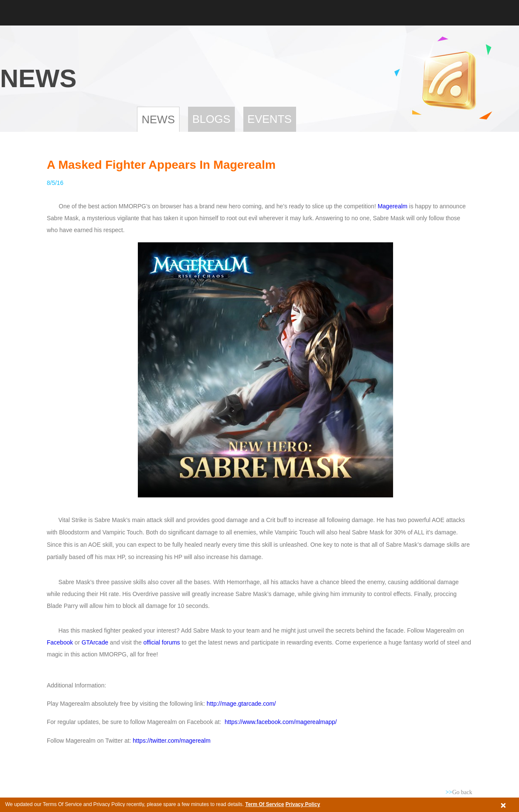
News (158, 119)
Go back (459, 792)
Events (270, 119)
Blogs (211, 119)
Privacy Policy (303, 804)
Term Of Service (264, 804)
